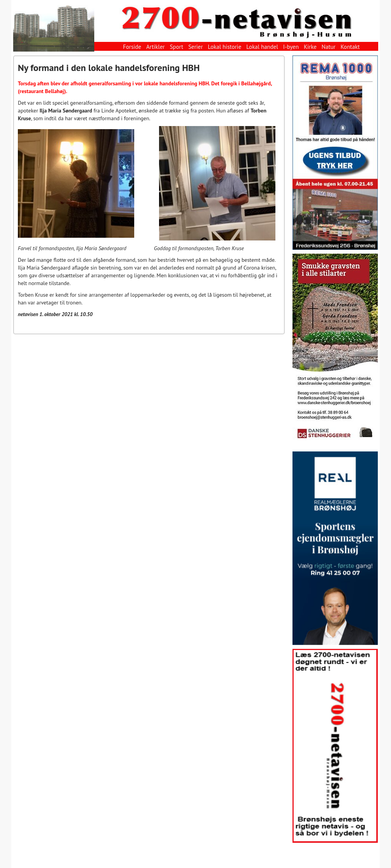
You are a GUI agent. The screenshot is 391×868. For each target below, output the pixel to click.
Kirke (310, 47)
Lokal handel (262, 47)
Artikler (156, 47)
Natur (329, 47)
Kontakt (350, 47)
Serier (195, 47)
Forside (132, 47)
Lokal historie (225, 47)
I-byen (291, 47)
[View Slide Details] (335, 153)
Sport (177, 47)
